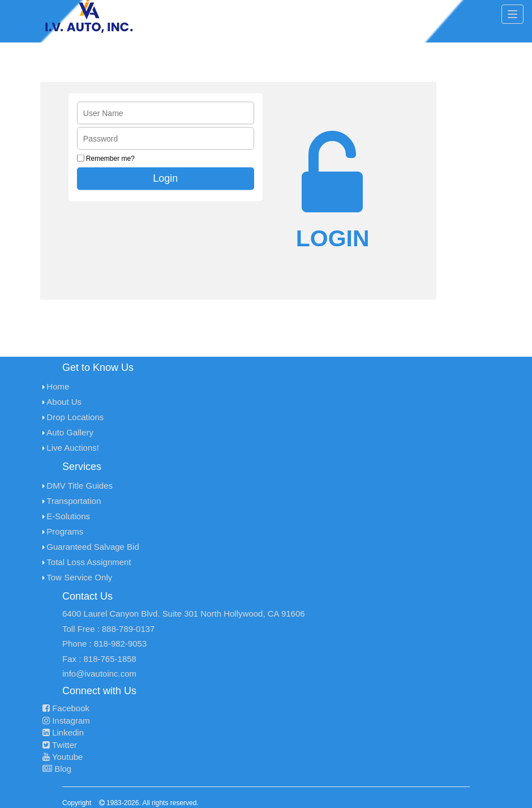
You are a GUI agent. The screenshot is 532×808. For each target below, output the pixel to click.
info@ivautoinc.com (99, 674)
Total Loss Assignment (89, 562)
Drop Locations (75, 417)
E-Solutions (68, 516)
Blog (57, 769)
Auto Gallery (70, 432)
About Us (64, 402)
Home (58, 386)
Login (165, 178)
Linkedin (63, 732)
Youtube (63, 757)
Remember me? (110, 159)
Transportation (74, 501)
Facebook (66, 708)
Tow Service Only (79, 577)
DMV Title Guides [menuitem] (80, 486)
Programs (65, 531)
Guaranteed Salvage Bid (93, 547)
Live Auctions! (73, 448)
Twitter (60, 745)
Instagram (66, 721)
